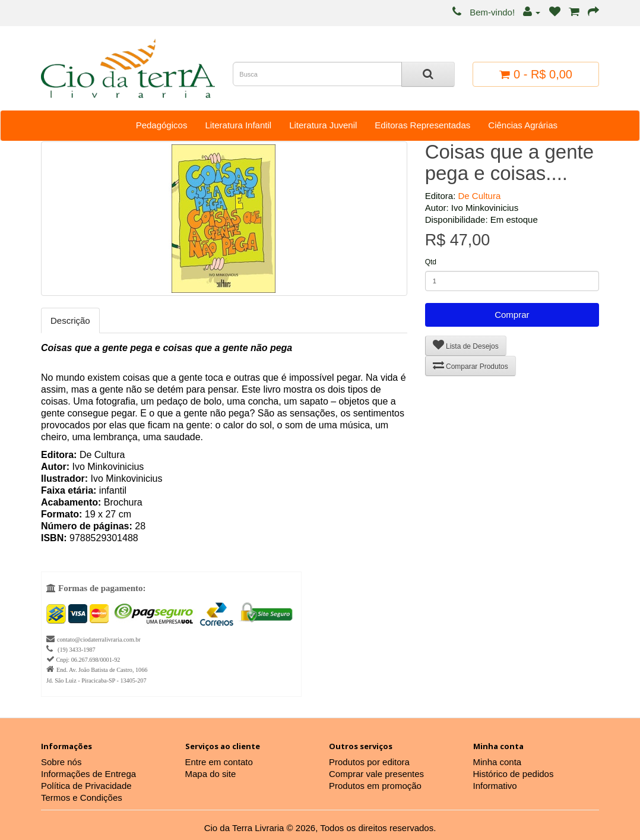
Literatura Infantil (238, 125)
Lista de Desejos (466, 345)
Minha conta (498, 762)
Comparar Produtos (471, 365)
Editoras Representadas (422, 125)
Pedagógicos (162, 125)
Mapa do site (211, 774)
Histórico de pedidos (514, 774)
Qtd (431, 262)
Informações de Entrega (88, 774)
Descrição (70, 320)
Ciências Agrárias (523, 125)
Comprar (512, 315)
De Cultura (480, 196)
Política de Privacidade (86, 786)
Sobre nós (61, 762)
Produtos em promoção (375, 786)
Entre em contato (219, 762)
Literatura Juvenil (323, 125)
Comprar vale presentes (376, 774)
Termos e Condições (82, 798)
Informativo (495, 786)
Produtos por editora (369, 762)
